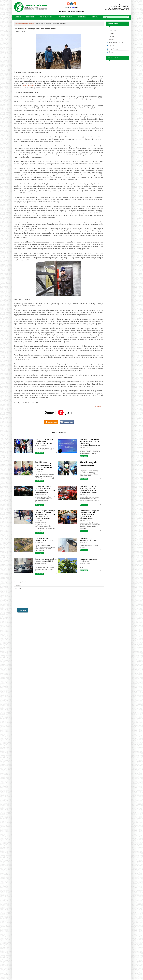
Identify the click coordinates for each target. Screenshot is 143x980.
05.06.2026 (38, 445)
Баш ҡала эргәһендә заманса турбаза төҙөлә (44, 539)
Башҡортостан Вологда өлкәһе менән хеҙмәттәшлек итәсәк (44, 441)
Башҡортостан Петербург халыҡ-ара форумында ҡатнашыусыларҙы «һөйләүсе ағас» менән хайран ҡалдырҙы (89, 514)
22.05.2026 (38, 563)
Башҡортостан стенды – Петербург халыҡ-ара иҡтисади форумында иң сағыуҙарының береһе (89, 489)
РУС (75, 8)
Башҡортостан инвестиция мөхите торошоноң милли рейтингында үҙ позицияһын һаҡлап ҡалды (90, 442)
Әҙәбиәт (112, 46)
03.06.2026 (82, 520)
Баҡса (111, 52)
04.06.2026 (82, 468)
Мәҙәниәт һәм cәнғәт (116, 43)
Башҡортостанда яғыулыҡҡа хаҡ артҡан (88, 539)
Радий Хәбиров (29, 85)
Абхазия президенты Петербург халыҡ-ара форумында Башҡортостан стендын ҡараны (45, 489)
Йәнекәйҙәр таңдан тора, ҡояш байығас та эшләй (35, 29)
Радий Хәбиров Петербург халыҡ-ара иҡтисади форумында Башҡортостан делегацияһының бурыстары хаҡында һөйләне (45, 515)
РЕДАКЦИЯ (30, 17)
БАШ (68, 8)
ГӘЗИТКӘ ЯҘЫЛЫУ (65, 17)
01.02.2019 (17, 31)
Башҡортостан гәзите (21, 24)
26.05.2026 (82, 543)
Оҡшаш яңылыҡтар (59, 432)
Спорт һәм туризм (115, 49)
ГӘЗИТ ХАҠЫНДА (46, 17)
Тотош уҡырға (40, 453)
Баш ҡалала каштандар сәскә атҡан (88, 560)
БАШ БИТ (18, 17)
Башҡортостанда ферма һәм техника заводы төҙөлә (46, 560)
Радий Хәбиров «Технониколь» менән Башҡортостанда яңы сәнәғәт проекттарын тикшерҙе (44, 466)
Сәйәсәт (112, 36)
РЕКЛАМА (95, 17)
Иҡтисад (32, 24)
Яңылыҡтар (113, 30)
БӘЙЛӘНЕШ (82, 17)
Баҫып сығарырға (98, 406)
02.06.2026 (38, 543)
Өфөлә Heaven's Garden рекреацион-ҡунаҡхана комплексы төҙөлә (89, 464)
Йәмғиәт (112, 33)
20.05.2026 (82, 563)
